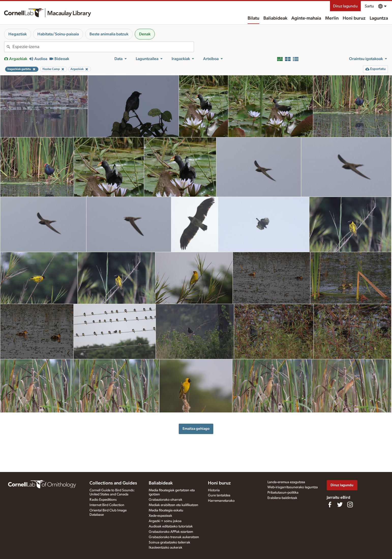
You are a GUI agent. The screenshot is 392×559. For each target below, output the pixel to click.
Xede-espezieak (160, 516)
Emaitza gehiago (196, 429)
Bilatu (253, 18)
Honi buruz (354, 18)
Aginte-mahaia (306, 18)
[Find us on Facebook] (330, 505)
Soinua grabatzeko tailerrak (169, 542)
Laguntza (379, 18)
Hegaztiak (18, 34)
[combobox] (103, 47)
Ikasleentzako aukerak (165, 548)
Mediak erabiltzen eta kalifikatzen (174, 505)
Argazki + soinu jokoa (165, 521)
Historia (214, 490)
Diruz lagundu (345, 6)
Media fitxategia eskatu (166, 510)
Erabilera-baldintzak (282, 498)
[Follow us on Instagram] (350, 505)
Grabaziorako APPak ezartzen (171, 532)
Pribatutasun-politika (283, 493)
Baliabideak (275, 18)
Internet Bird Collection (107, 505)
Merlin (332, 18)
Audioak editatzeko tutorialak (171, 526)
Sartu (369, 6)
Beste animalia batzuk (109, 34)
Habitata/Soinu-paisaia (58, 34)
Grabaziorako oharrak (165, 500)
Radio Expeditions (103, 500)
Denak (145, 34)
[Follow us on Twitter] (340, 505)
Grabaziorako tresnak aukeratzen (174, 537)
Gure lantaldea (219, 495)
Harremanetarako (221, 501)
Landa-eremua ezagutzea (286, 482)
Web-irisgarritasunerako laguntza (293, 487)
